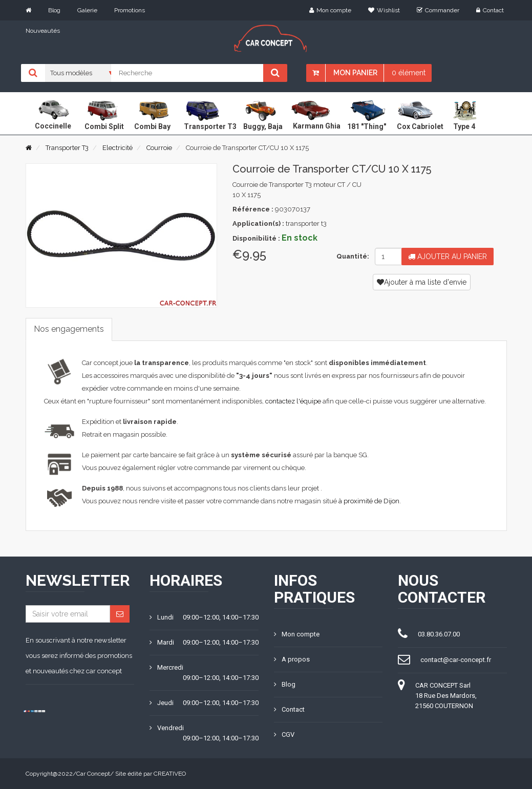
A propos (292, 659)
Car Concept (93, 774)
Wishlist (384, 10)
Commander (438, 10)
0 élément (409, 73)
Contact (490, 10)
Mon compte (330, 10)
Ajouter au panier (448, 257)
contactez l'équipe (293, 401)
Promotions (130, 10)
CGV (284, 734)
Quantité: (352, 256)
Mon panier (355, 73)
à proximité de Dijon (369, 501)
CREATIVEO (170, 774)
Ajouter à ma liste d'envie (422, 282)
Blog (54, 10)
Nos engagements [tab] (69, 329)
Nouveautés (43, 31)
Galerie (87, 10)
